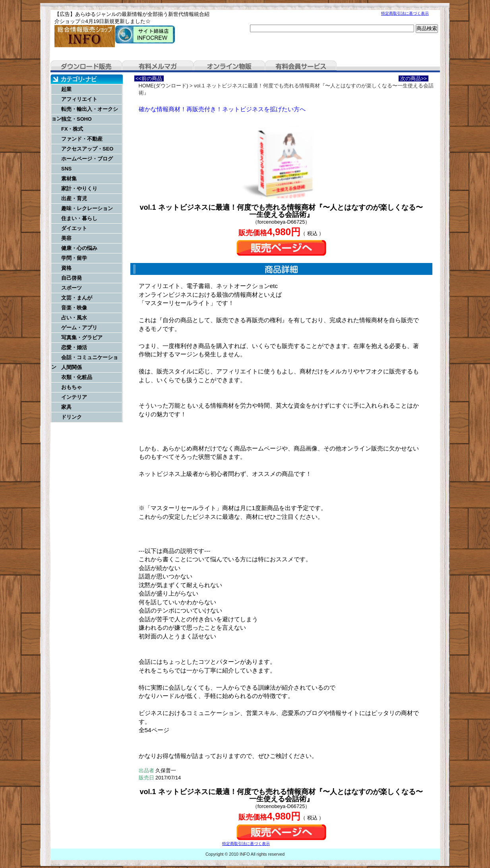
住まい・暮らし (79, 218)
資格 (66, 268)
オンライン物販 (229, 66)
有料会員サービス (301, 66)
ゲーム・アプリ (79, 328)
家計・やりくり (79, 188)
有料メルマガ (158, 66)
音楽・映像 (74, 308)
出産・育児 (74, 198)
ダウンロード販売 (86, 66)
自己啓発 (72, 278)
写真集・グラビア (82, 337)
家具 (66, 407)
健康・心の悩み (79, 248)
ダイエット (74, 228)
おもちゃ (72, 387)
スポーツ (72, 288)
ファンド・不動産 (82, 139)
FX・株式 (72, 129)
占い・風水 (74, 318)
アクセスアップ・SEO (87, 149)
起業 (66, 89)
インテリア (74, 397)
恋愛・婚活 (74, 347)
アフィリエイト (79, 99)
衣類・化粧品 (77, 377)
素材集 (69, 179)
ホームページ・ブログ (87, 159)
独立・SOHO (77, 119)
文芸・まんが (77, 298)
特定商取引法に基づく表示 (405, 13)
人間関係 (72, 367)
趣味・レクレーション (87, 208)
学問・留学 (74, 258)
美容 (66, 238)
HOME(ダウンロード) (164, 86)
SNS (66, 169)
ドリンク (72, 417)
